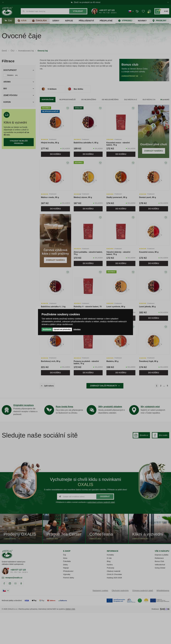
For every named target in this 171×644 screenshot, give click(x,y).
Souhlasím (47, 329)
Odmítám (77, 329)
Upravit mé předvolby (62, 329)
